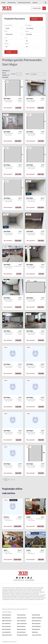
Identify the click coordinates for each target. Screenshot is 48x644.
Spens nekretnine (22, 623)
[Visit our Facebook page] (17, 577)
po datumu (34, 73)
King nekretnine (21, 629)
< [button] (3, 479)
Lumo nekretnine (37, 634)
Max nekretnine (6, 629)
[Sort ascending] (18, 73)
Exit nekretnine (21, 626)
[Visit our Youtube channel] (23, 577)
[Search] (44, 8)
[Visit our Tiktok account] (31, 577)
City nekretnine (21, 614)
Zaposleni (35, 3)
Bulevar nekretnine (37, 617)
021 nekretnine (36, 614)
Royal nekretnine (22, 617)
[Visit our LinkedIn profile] (28, 577)
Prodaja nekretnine (22, 634)
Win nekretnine (36, 623)
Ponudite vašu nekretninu (24, 3)
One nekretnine (21, 632)
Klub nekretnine (36, 620)
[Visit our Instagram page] (20, 577)
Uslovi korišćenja (30, 580)
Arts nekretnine (6, 632)
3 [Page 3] (12, 479)
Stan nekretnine (7, 626)
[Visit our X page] (25, 577)
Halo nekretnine (21, 620)
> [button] (14, 479)
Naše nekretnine (12, 3)
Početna (3, 3)
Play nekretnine (36, 626)
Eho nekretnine (6, 623)
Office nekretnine (7, 620)
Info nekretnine (6, 617)
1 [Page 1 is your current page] (6, 479)
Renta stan (35, 632)
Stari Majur (29, 34)
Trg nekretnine (36, 629)
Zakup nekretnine (7, 634)
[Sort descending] (20, 73)
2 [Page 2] (9, 479)
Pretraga (11, 51)
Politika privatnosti (19, 580)
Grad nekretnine (7, 614)
